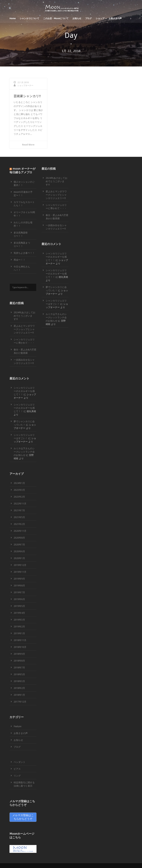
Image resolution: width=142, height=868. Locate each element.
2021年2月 (19, 524)
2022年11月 (20, 504)
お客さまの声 (115, 18)
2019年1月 (19, 633)
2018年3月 (19, 681)
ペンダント (19, 762)
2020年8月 (19, 538)
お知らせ (77, 18)
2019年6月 (19, 599)
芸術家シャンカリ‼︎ (27, 96)
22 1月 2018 (23, 82)
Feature (17, 726)
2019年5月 (19, 606)
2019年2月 (19, 627)
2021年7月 (19, 510)
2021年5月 (19, 517)
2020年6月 (19, 551)
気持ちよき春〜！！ (24, 253)
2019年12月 (20, 565)
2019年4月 (19, 613)
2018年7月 (19, 668)
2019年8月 (19, 586)
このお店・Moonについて (56, 18)
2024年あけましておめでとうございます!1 (24, 316)
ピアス (17, 769)
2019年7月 (19, 592)
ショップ (100, 18)
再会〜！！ (19, 260)
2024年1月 (19, 483)
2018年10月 (20, 647)
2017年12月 (20, 702)
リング (17, 776)
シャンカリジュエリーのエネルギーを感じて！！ (24, 391)
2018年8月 (19, 661)
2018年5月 (19, 674)
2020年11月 (20, 531)
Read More (28, 145)
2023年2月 (19, 497)
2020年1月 (19, 558)
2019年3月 (19, 620)
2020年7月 (19, 545)
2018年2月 (19, 688)
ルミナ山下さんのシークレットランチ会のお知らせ (24, 452)
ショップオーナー (25, 85)
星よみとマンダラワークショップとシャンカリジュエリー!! (24, 329)
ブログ (88, 18)
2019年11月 (20, 572)
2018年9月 (19, 654)
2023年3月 (19, 490)
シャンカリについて (29, 18)
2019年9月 (19, 579)
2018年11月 (20, 640)
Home (13, 18)
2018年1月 (19, 695)
